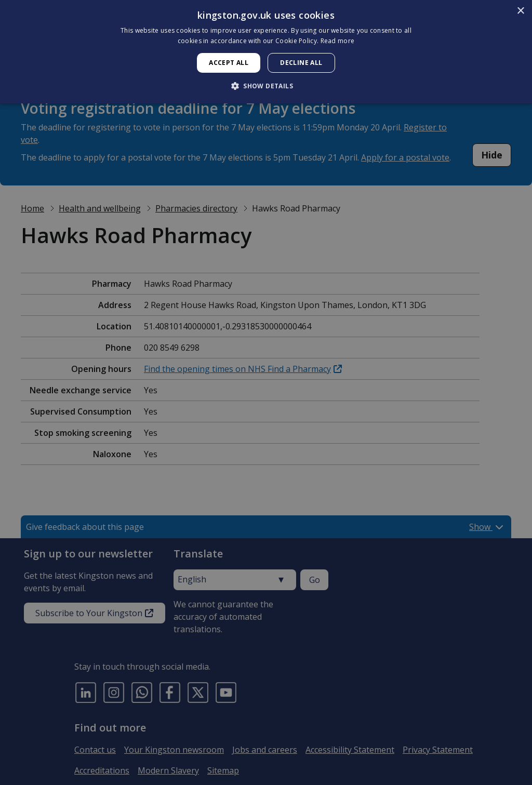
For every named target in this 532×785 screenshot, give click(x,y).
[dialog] (266, 52)
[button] (266, 86)
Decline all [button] (301, 63)
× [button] (520, 11)
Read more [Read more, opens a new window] (338, 41)
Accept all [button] (229, 63)
